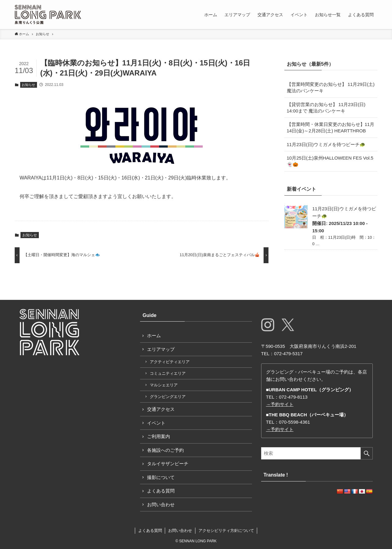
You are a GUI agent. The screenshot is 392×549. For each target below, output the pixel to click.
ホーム (154, 335)
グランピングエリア (168, 397)
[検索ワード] (317, 453)
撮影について (161, 477)
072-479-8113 (293, 397)
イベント (156, 423)
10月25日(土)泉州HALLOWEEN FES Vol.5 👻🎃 (332, 161)
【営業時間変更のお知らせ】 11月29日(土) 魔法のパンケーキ (331, 87)
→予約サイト (280, 404)
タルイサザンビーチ (168, 464)
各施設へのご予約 (165, 450)
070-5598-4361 (294, 422)
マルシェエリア (164, 385)
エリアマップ (161, 349)
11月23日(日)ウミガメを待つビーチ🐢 (326, 144)
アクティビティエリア (170, 362)
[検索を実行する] (367, 453)
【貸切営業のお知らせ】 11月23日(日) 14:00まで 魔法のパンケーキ (326, 108)
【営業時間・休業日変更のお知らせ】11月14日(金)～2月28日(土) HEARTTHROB (331, 127)
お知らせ (28, 85)
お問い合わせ (161, 505)
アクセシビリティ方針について (226, 531)
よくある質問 (161, 491)
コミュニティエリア (168, 373)
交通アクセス (161, 409)
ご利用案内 (159, 436)
